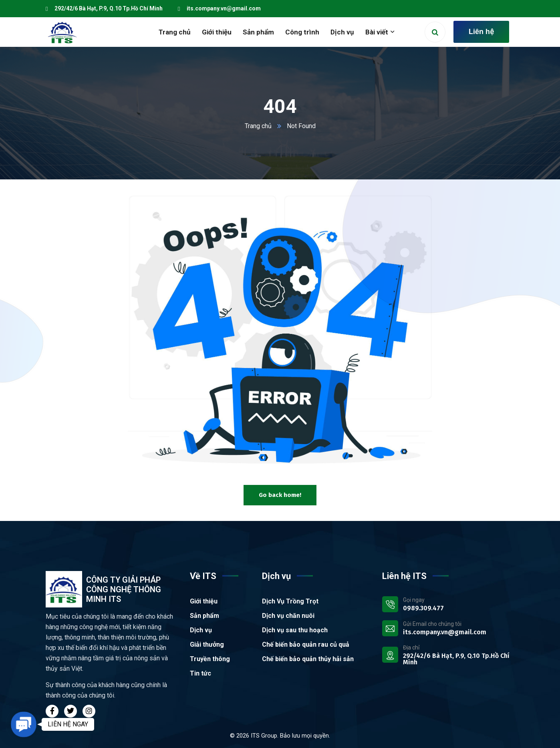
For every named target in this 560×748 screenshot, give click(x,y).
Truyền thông (210, 659)
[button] (24, 724)
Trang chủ (258, 126)
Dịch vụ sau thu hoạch (295, 630)
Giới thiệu (204, 601)
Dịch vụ (201, 630)
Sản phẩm (204, 616)
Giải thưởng (207, 644)
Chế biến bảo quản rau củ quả (306, 644)
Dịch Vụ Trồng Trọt (290, 601)
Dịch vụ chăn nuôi (288, 616)
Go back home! (280, 495)
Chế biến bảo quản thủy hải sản (308, 659)
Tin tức (200, 673)
